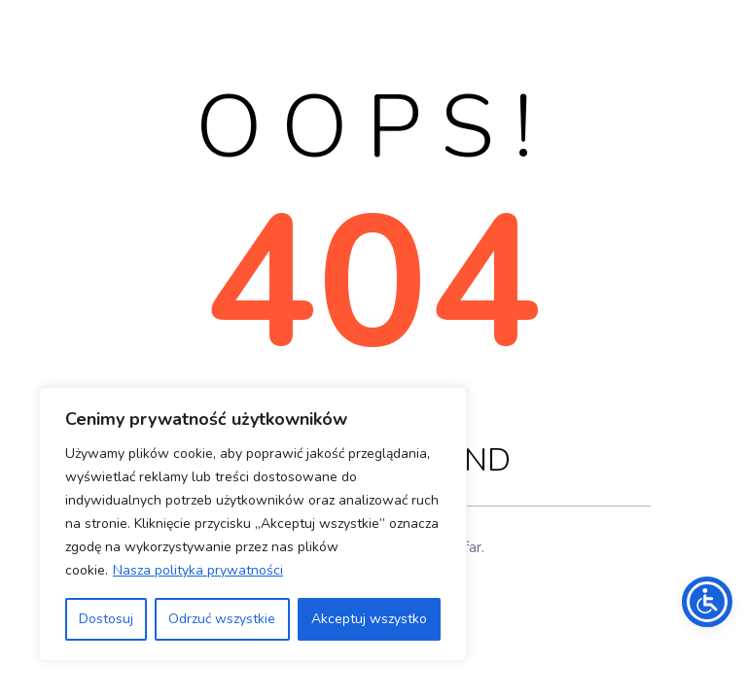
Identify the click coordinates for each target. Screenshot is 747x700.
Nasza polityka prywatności (198, 570)
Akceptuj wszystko (369, 619)
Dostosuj (106, 619)
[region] (253, 524)
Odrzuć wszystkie (222, 619)
